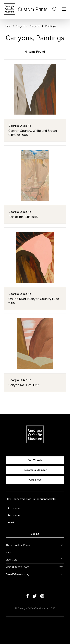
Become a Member (35, 470)
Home (7, 26)
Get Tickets (35, 460)
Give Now (35, 480)
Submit (35, 534)
